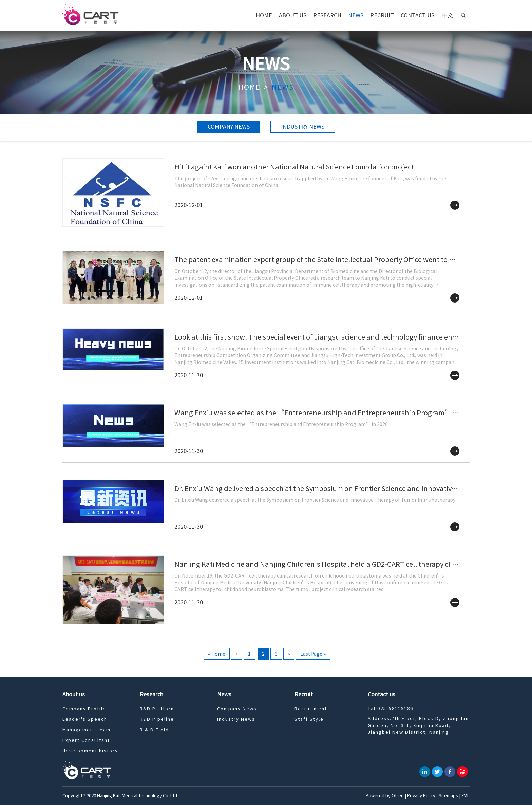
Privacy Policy (421, 796)
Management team (87, 730)
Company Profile (84, 709)
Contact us (417, 15)
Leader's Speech (85, 719)
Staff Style (309, 719)
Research (327, 15)
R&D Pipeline (157, 719)
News (356, 15)
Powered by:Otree (385, 796)
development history (90, 751)
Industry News (303, 127)
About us (293, 15)
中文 (448, 15)
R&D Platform (158, 709)
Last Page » (313, 654)
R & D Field (154, 730)
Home (264, 15)
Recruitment (311, 709)
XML (465, 796)
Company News (229, 127)
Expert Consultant (86, 740)
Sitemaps (448, 796)
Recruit (382, 15)
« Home (217, 654)
